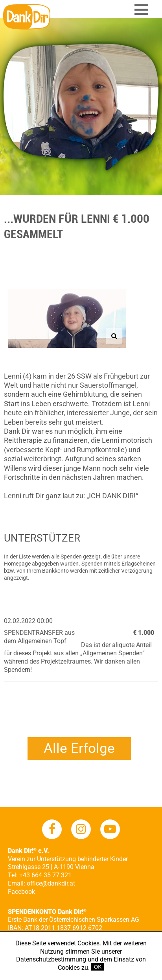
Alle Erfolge (79, 748)
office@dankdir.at (51, 883)
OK (98, 967)
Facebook (21, 892)
